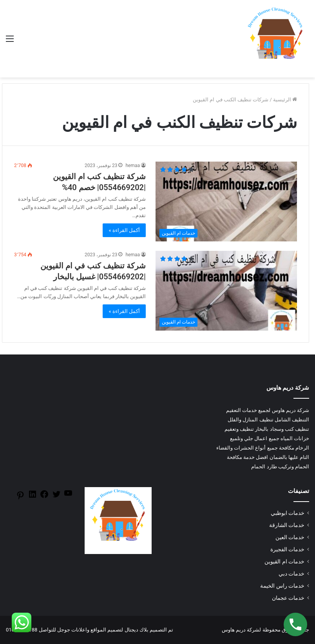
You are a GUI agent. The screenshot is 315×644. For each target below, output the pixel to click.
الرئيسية (285, 100)
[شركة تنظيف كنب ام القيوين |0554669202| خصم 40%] (226, 201)
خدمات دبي (291, 574)
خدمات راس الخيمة (282, 586)
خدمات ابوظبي (288, 513)
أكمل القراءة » (124, 230)
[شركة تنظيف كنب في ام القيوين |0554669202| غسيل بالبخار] (226, 291)
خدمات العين (290, 537)
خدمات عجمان (288, 598)
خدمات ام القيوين (284, 561)
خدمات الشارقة (287, 525)
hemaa (133, 165)
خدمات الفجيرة (287, 549)
